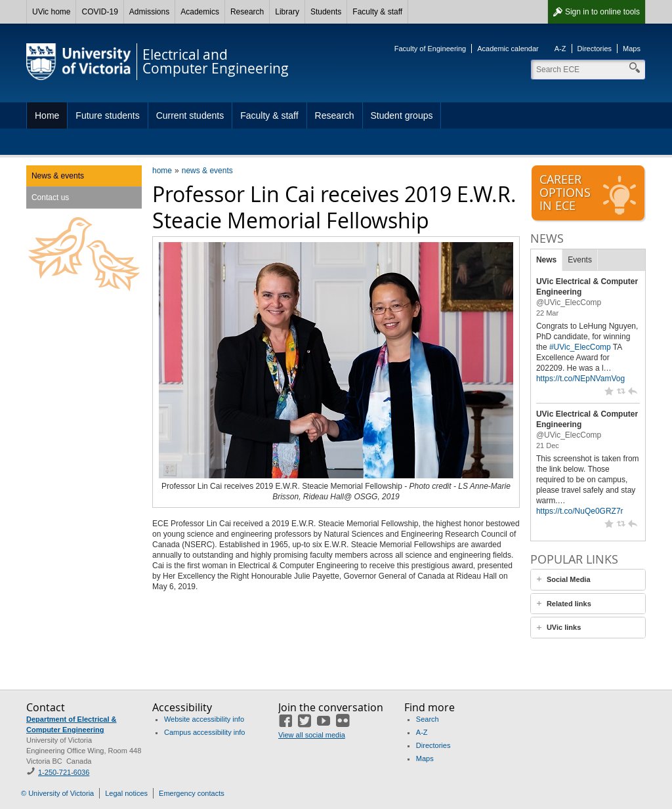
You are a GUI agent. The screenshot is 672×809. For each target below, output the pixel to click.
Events (580, 260)
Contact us (50, 197)
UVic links (564, 627)
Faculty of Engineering (430, 49)
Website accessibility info (204, 719)
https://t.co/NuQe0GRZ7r (580, 511)
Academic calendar (508, 49)
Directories (595, 49)
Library (287, 12)
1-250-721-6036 (64, 772)
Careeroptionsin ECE (589, 193)
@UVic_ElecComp (569, 302)
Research (247, 12)
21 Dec (548, 446)
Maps (632, 49)
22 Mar (547, 313)
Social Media (569, 579)
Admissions (149, 12)
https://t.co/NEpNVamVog (580, 379)
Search (428, 719)
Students (326, 12)
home (162, 171)
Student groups (402, 115)
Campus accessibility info (205, 732)
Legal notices (126, 793)
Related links (569, 604)
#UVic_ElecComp (580, 347)
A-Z (560, 49)
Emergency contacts (192, 793)
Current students (190, 115)
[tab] (588, 580)
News (546, 260)
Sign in (602, 12)
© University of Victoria (57, 793)
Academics (200, 12)
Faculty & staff (377, 12)
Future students (107, 115)
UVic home (51, 12)
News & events (58, 176)
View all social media (312, 735)
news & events (207, 171)
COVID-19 (99, 12)
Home (47, 115)
